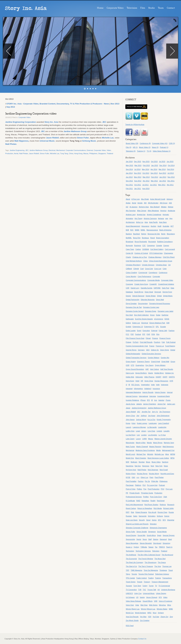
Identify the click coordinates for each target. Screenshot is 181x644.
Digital (159, 296)
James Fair (162, 404)
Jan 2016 (129, 161)
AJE (170, 203)
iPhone (143, 400)
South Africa (151, 535)
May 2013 (138, 177)
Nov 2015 (146, 161)
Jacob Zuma (130, 404)
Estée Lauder (131, 331)
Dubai (158, 315)
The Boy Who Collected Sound (149, 555)
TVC (144, 590)
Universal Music (47, 141)
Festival (138, 334)
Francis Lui (160, 346)
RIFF (128, 512)
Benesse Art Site (154, 234)
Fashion (172, 331)
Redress (163, 505)
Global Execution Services (151, 354)
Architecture (130, 222)
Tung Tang (64, 153)
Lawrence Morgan (139, 427)
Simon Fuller (83, 138)
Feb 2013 (154, 177)
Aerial (16, 153)
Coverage (129, 284)
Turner (151, 586)
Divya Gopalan (131, 303)
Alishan (171, 207)
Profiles (146, 497)
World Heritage (141, 613)
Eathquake (130, 319)
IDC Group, (136, 385)
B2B (127, 230)
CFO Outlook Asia (156, 253)
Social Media (162, 532)
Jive (138, 416)
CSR (128, 288)
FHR (148, 334)
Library (144, 431)
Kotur (133, 423)
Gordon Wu (165, 358)
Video (109, 150)
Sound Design (131, 535)
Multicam (134, 462)
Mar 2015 (138, 165)
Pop (145, 489)
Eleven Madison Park (157, 323)
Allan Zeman (142, 211)
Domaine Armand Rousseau (160, 303)
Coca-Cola (149, 269)
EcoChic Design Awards (144, 319)
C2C (144, 245)
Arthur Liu (140, 222)
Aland (128, 199)
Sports (139, 539)
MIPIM (173, 454)
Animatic (166, 215)
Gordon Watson (154, 358)
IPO (148, 400)
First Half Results (146, 342)
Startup (156, 539)
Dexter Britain (151, 296)
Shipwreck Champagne (158, 528)
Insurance (156, 389)
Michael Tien (141, 454)
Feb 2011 (129, 189)
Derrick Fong (167, 292)
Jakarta (139, 404)
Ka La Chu (151, 420)
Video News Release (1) (162, 151)
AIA (145, 203)
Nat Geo (138, 466)
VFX (160, 597)
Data (172, 288)
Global (173, 350)
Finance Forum (165, 338)
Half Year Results (167, 369)
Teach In (169, 547)
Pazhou (141, 481)
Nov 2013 (115, 104)
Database (129, 292)
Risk (132, 512)
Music (148, 462)
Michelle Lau (108, 138)
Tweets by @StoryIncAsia (135, 124)
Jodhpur (144, 416)
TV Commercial (164, 586)
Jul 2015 (162, 161)
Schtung (160, 516)
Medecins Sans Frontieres (145, 450)
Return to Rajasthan (145, 508)
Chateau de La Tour (140, 257)
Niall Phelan (11, 144)
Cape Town (130, 249)
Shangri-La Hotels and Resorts (137, 524)
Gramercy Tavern (143, 362)
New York (159, 466)
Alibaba (164, 207)
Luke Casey (130, 439)
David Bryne (139, 292)
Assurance (145, 226)
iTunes (168, 400)
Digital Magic (168, 296)
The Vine (158, 566)
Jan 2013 (163, 177)
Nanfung (165, 462)
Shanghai (171, 520)
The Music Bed (160, 559)
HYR (171, 381)
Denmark (158, 292)
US (137, 597)
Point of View (131, 489)
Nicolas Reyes (142, 474)
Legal (138, 431)
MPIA (172, 458)
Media (158, 450)
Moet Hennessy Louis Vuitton (158, 458)
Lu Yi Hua (162, 435)
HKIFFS (172, 377)
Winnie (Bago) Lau (133, 609)
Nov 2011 (129, 185)
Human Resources (161, 381)
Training (158, 578)
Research (171, 505)
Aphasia (161, 218)
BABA (137, 230)
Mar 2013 (146, 177)
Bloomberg (171, 234)
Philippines (93, 153)
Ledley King (130, 431)
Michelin (150, 454)
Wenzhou (162, 605)
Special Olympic (169, 535)
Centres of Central (141, 253)
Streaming (166, 543)
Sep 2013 (11, 107)
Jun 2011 (153, 185)
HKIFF (165, 377)
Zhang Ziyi (164, 617)
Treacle (140, 582)
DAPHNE (157, 288)
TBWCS (162, 547)
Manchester (130, 443)
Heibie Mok (130, 377)
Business (138, 245)
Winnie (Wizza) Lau (148, 609)
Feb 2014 (170, 169)
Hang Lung (130, 373)
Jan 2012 (163, 181)
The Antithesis (131, 555)
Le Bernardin (152, 427)
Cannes (166, 245)
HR (142, 381)
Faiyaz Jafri (163, 331)
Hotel (137, 381)
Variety (142, 597)
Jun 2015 (170, 161)
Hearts (151, 373)
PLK (144, 485)
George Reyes (131, 350)
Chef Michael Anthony (134, 261)
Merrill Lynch (130, 454)
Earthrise (165, 315)
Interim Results (148, 392)
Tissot (171, 570)
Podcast (162, 485)
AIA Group (164, 203)
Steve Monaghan (132, 543)
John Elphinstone (163, 416)
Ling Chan (151, 431)
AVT (172, 226)
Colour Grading (131, 273)
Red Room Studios (151, 505)
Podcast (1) (164, 147)
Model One (130, 458)
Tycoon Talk (152, 590)
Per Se (147, 481)
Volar (137, 605)
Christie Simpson (148, 265)
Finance (155, 338)
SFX (164, 520)
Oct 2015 (154, 161)
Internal (170, 392)
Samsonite (143, 516)
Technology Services (143, 551)
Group (173, 362)
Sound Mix (141, 535)
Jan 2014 (129, 173)
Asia (146, 222)
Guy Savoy (149, 365)
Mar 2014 (162, 169)
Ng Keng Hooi (131, 470)
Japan (128, 408)
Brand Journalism (163, 238)
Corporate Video (115, 8)
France (152, 346)
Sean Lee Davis (132, 520)
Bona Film (137, 238)
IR (152, 400)
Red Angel (161, 501)
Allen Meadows (153, 211)
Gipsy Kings (164, 350)
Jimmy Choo (130, 416)
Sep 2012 (129, 181)
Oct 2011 (138, 185)
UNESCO (129, 593)
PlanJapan (130, 485)
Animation (129, 218)
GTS (133, 365)
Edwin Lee (136, 323)
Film (143, 8)
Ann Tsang (138, 218)
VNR (156, 601)
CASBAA (146, 249)
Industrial (129, 389)
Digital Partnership (133, 300)
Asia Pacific (153, 222)
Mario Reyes (158, 443)
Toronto (134, 574)
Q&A (165, 497)
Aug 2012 (138, 181)
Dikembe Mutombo (148, 300)
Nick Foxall (164, 470)
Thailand (110, 153)
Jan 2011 (137, 189)
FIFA (153, 334)
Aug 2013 (163, 173)
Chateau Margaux (155, 257)
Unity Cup (138, 593)
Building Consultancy (165, 242)
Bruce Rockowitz (141, 242)
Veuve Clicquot (152, 597)
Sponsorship (130, 539)
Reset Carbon (131, 508)
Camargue (151, 245)
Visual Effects (148, 601)
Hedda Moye (159, 373)
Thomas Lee (167, 566)
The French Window (146, 559)
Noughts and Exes (167, 474)
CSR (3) (172, 143)
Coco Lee (158, 269)
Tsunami (129, 586)
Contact (171, 8)
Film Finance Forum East (135, 338)
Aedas (128, 203)
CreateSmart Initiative (166, 284)
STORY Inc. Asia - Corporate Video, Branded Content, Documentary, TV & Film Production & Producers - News (58, 104)
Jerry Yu (155, 412)
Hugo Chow (149, 381)
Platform (138, 485)
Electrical (52, 150)
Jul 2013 (171, 173)
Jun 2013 (129, 177)
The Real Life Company (135, 562)
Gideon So (155, 350)
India (153, 385)
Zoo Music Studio (132, 620)
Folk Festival (171, 342)
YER (150, 617)
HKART (158, 377)
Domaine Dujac (151, 311)
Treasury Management (160, 582)
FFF (144, 334)
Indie (158, 385)
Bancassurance (152, 230)
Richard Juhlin (168, 508)
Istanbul (161, 400)
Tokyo (128, 574)
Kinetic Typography (164, 420)
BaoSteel (137, 234)
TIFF (128, 570)
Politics (139, 489)
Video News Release (133, 601)
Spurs (145, 539)
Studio (152, 8)
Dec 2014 (163, 165)
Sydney (136, 547)
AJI (127, 207)
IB (129, 385)
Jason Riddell (52, 138)
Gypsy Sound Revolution (135, 369)
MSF (128, 462)
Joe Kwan (152, 416)
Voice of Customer (165, 601)
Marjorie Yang (169, 443)
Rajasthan (145, 501)
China (71, 153)
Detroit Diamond (138, 296)
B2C (132, 230)
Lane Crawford (164, 423)
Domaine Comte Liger (151, 307)
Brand (153, 238)
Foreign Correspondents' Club (137, 346)
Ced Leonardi (170, 249)
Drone (152, 315)
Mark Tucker (130, 447)
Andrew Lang (131, 215)
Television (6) (131, 151)
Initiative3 (148, 389)
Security (142, 520)
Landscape (153, 423)
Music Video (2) (145, 147)
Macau (86, 153)
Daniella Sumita (147, 288)
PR (127, 493)
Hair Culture (155, 369)
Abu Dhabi (145, 199)
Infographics (138, 389)
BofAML (129, 238)
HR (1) (135, 147)
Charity (128, 257)
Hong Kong (78, 153)
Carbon (138, 249)
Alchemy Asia (144, 207)
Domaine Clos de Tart (134, 307)
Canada (159, 245)
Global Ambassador (133, 354)
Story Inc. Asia (51, 122)
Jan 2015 (155, 165)
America (163, 211)
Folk (163, 342)
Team (161, 8)
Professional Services (134, 497)
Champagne (168, 253)
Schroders (152, 516)
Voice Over (130, 605)
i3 (126, 385)
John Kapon (130, 420)
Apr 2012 (146, 181)
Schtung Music (89, 141)
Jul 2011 (146, 185)
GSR (128, 365)
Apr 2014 (154, 169)
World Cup (130, 613)
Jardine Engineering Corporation (21, 122)
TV (156, 586)
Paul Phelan (159, 477)
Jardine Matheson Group (75, 131)
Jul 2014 (137, 169)
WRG (149, 613)
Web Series (153, 605)
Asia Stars (163, 222)
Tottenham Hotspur (162, 574)
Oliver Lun (144, 477)
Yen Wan (143, 617)
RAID (138, 501)
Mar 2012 (154, 181)
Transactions (167, 578)
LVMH (144, 439)
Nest (152, 466)
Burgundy (129, 245)
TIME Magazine (136, 570)
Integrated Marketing (133, 392)
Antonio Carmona (150, 218)
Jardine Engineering (17, 150)
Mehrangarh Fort (168, 450)
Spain (159, 535)
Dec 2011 (171, 181)
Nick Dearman (153, 470)
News (166, 466)
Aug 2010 (146, 189)
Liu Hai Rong (131, 435)
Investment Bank (164, 396)
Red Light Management (134, 505)
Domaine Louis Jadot (165, 311)
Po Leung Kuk (152, 485)
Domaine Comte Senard (135, 311)
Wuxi (155, 613)
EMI (168, 323)
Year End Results (132, 617)
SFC (160, 520)
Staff (150, 539)
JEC (104, 122)
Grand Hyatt (156, 362)
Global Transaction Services (136, 358)
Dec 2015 (137, 161)
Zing (171, 617)
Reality (153, 501)
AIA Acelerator (153, 203)
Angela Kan (141, 215)
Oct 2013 (146, 173)
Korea (128, 423)
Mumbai (142, 462)
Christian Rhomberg (133, 265)
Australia (166, 226)
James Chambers (150, 404)
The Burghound (167, 555)
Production (9, 153)
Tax (156, 547)
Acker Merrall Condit (158, 199)
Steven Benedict (146, 543)
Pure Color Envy (156, 497)
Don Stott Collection (141, 315)
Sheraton (153, 524)
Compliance (153, 273)
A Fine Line (136, 199)
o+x (138, 477)
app (167, 218)
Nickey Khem (131, 474)
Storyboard (157, 543)
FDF (132, 334)
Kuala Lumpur (142, 423)
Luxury (138, 439)
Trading (151, 578)
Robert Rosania (141, 512)
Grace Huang (131, 362)
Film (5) (129, 147)
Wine (169, 605)
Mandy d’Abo (141, 443)
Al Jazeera (133, 207)
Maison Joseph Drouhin (163, 439)
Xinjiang (161, 613)
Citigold (136, 269)
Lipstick (159, 431)
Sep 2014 (129, 169)
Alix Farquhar (131, 211)
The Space (162, 562)
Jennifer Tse (146, 412)
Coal (142, 269)
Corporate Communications (76, 150)
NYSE (128, 477)
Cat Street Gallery (157, 249)
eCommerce (159, 319)
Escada (163, 327)
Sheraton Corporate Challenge (137, 528)
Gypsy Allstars (160, 365)
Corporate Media (154, 280)
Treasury (147, 582)
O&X (133, 477)
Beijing (144, 234)
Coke (165, 269)
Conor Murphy (131, 276)
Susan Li (129, 547)
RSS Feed (130, 626)
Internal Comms (132, 396)
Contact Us (142, 639)
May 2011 (162, 185)
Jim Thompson (165, 412)
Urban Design (161, 593)
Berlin (163, 234)
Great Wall (165, 362)
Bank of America (165, 230)
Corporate (156, 276)
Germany (141, 350)
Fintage (129, 342)
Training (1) (141, 151)
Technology (130, 551)
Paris (151, 477)
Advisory (170, 199)
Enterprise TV (149, 327)
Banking (129, 234)
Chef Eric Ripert (169, 257)
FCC (128, 334)
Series (154, 520)
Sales (135, 516)
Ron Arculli (152, 512)
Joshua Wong (141, 420)
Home (100, 8)
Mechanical (60, 150)
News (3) (155, 147)
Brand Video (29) (132, 143)
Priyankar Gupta (147, 493)
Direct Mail (160, 300)
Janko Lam (171, 404)
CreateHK (153, 284)
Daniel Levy (135, 288)
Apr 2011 (170, 185)
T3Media (144, 547)
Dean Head (149, 292)
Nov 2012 (171, 177)
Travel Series (131, 582)
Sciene (167, 516)
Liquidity (167, 431)
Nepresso (146, 466)
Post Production (154, 489)
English (129, 327)
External (90, 150)
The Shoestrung (151, 562)
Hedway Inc (169, 373)
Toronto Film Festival (146, 574)
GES (148, 350)
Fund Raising (170, 346)
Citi (169, 265)
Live (138, 435)
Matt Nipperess (21, 141)
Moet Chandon (141, 458)
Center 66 (129, 253)
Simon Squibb (142, 532)
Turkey (145, 586)
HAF (147, 369)
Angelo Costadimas (154, 215)
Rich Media (158, 508)
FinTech (136, 342)
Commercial (143, 273)
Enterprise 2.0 (138, 327)
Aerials (140, 203)
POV (163, 489)
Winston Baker (162, 609)
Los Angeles (153, 435)
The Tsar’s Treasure (146, 566)
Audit (159, 226)
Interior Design (160, 392)
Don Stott (129, 315)
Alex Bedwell (155, 207)
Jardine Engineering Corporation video (31, 114)
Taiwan (151, 547)
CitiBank (129, 269)
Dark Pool (166, 288)
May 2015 (129, 165)
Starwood (163, 539)
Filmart (148, 338)
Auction (153, 226)
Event (139, 331)
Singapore (102, 153)
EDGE (167, 319)
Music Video (156, 462)
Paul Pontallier (131, 481)
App (171, 218)
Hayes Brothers (141, 373)
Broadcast (130, 242)
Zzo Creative (145, 620)
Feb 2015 (146, 165)
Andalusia (171, 211)
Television (132, 8)
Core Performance (144, 276)
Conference (163, 273)
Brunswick (152, 242)
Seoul (148, 520)
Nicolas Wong (154, 474)
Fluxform (157, 342)
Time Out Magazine (151, 570)
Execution (146, 331)
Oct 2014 (171, 165)
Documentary (143, 303)
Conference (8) (145, 143)
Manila (149, 443)
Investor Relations (132, 400)
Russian (129, 516)
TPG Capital (130, 578)
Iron (156, 400)
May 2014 (146, 169)
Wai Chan (144, 605)
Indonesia (165, 385)
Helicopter (139, 377)
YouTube (156, 617)
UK (159, 590)
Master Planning (155, 447)
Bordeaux (145, 238)
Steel (170, 539)
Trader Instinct (141, 578)
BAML (143, 230)
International (144, 396)
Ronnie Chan (162, 512)
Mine (167, 454)
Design (128, 296)
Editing (128, 323)
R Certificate (130, 501)
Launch (129, 427)
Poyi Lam (169, 489)
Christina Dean (161, 265)
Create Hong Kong (141, 284)
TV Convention (131, 590)
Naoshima (130, 466)
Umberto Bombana (168, 590)
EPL (157, 327)
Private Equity (135, 493)
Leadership (162, 427)
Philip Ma (155, 481)
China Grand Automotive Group (161, 261)
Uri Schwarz (130, 597)
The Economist (131, 559)
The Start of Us (131, 566)
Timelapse (163, 570)
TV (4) (149, 151)
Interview (153, 396)
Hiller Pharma (149, 377)
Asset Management (133, 226)
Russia (171, 512)
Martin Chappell (142, 447)
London (144, 435)
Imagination (145, 385)
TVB (140, 590)
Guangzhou (140, 365)
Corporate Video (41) (160, 143)
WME (171, 609)
